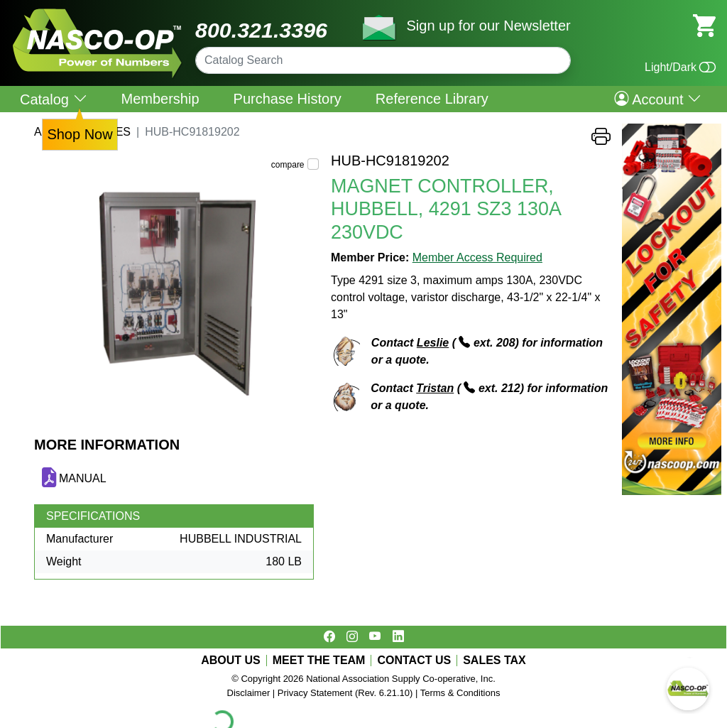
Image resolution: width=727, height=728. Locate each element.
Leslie (433, 343)
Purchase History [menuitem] (288, 99)
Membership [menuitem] (160, 99)
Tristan (435, 388)
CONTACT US (414, 661)
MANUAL (83, 478)
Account (658, 99)
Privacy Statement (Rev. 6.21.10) (345, 693)
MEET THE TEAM (319, 661)
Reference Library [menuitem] (432, 99)
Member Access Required (477, 257)
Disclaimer (249, 693)
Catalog (54, 99)
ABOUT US (231, 661)
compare (288, 165)
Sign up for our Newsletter (488, 26)
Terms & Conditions (460, 693)
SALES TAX (494, 661)
